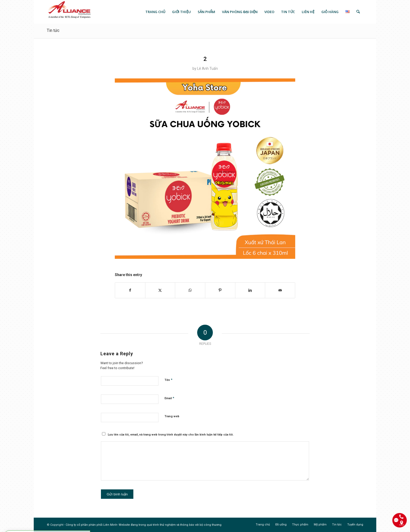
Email (169, 398)
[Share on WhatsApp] (190, 290)
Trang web (172, 416)
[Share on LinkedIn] (250, 290)
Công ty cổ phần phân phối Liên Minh (91, 525)
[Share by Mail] (280, 290)
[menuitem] (155, 12)
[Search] (358, 12)
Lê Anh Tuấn (207, 68)
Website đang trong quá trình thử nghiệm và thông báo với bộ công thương (170, 525)
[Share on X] (160, 290)
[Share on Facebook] (130, 290)
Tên (168, 380)
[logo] (69, 12)
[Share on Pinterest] (220, 290)
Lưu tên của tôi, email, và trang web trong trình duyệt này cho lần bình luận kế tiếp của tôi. (171, 435)
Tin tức (53, 30)
